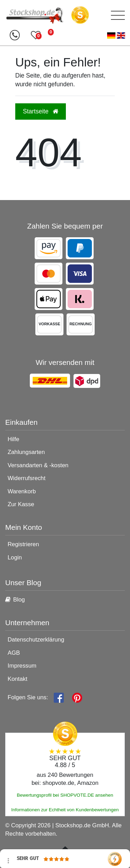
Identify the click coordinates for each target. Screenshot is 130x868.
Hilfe (14, 439)
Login (15, 558)
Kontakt (18, 679)
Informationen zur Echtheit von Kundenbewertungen (65, 810)
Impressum (22, 666)
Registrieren (23, 544)
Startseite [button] (41, 111)
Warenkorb (22, 491)
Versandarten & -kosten (38, 465)
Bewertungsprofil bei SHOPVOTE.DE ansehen (65, 795)
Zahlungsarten (26, 452)
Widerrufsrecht (27, 478)
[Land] (116, 36)
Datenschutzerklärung (36, 640)
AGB (14, 653)
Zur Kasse (21, 504)
